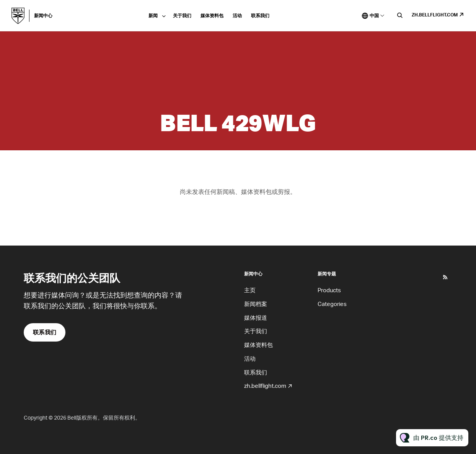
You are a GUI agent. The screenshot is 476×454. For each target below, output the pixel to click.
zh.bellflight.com (435, 15)
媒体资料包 (212, 15)
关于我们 (182, 15)
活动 (237, 15)
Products (329, 290)
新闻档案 (256, 304)
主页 (250, 290)
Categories (332, 304)
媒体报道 (256, 317)
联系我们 (260, 15)
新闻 (153, 15)
